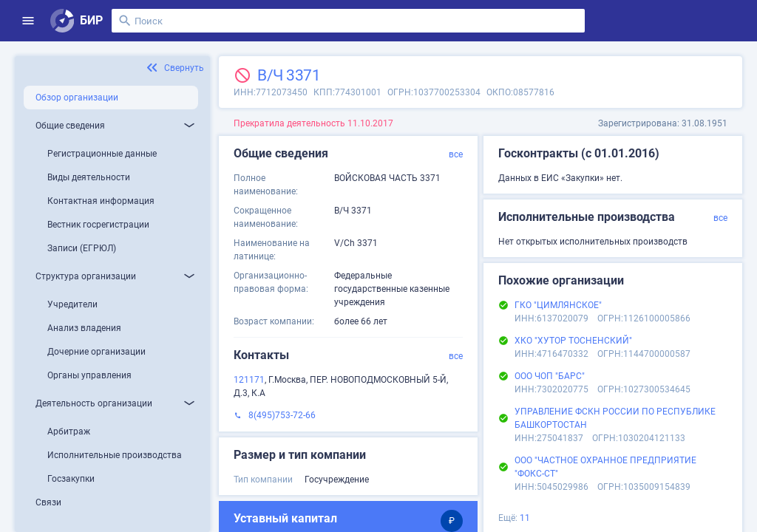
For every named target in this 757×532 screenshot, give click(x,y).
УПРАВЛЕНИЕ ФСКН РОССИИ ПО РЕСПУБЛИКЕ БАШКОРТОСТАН (615, 418)
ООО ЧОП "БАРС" (550, 376)
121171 (249, 380)
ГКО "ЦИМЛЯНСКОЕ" (558, 305)
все (456, 154)
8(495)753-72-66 (282, 415)
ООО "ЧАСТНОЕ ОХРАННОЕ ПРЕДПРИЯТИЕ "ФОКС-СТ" (605, 467)
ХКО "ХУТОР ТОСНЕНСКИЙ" (573, 341)
